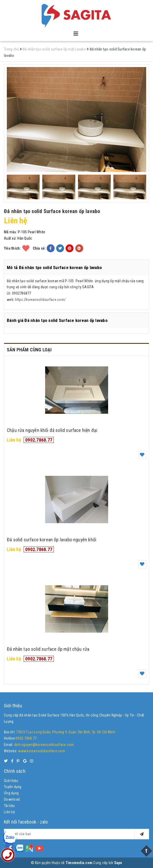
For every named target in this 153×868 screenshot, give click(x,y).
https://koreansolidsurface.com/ (40, 300)
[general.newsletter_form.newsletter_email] (76, 834)
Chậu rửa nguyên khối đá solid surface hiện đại (52, 430)
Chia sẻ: (39, 248)
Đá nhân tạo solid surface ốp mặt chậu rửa (48, 649)
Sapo (118, 863)
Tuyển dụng (13, 787)
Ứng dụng (11, 793)
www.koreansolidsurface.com (42, 751)
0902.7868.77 (39, 440)
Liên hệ (9, 812)
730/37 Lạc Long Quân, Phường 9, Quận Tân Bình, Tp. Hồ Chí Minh (66, 732)
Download (12, 799)
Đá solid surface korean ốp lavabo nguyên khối (52, 540)
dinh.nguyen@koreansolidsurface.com (44, 745)
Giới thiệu (11, 781)
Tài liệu (9, 806)
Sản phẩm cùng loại (29, 350)
